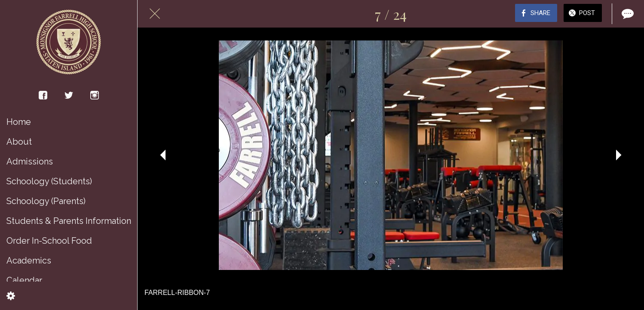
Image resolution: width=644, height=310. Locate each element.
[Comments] (627, 14)
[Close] (155, 14)
